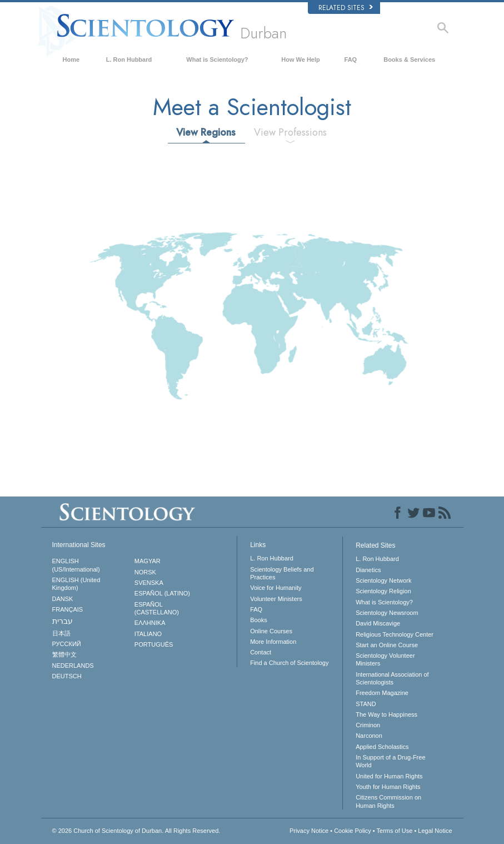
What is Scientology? (217, 59)
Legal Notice (435, 831)
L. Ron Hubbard (129, 59)
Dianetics (368, 570)
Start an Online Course (387, 645)
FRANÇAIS (68, 609)
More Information (273, 642)
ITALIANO (148, 634)
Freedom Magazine (382, 693)
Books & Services (409, 59)
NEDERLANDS (73, 666)
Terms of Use (395, 831)
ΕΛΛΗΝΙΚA (150, 623)
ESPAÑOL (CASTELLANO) (157, 608)
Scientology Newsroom (387, 613)
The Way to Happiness (386, 714)
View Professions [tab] (290, 132)
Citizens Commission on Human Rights (388, 801)
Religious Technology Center (395, 634)
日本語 (61, 633)
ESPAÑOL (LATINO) (162, 593)
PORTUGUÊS (154, 644)
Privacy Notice (309, 831)
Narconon (369, 736)
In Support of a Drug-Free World (390, 761)
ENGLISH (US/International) (76, 565)
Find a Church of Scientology (289, 663)
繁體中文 (64, 654)
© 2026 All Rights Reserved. (136, 831)
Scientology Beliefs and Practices (282, 573)
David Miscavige (378, 623)
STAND (366, 704)
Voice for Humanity (276, 588)
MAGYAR (148, 561)
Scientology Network (383, 580)
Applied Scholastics (382, 747)
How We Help (300, 59)
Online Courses (271, 631)
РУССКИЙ (67, 644)
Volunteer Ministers (276, 599)
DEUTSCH (67, 676)
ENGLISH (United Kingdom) (76, 584)
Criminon (368, 725)
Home (71, 59)
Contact (261, 652)
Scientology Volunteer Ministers (385, 659)
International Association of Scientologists (392, 678)
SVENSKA (149, 583)
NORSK (145, 572)
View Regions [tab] (206, 132)
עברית (63, 621)
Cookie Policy (353, 831)
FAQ (351, 59)
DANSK (63, 599)
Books (259, 620)
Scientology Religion (383, 591)
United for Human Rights (389, 776)
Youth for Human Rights (388, 787)
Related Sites (346, 8)
